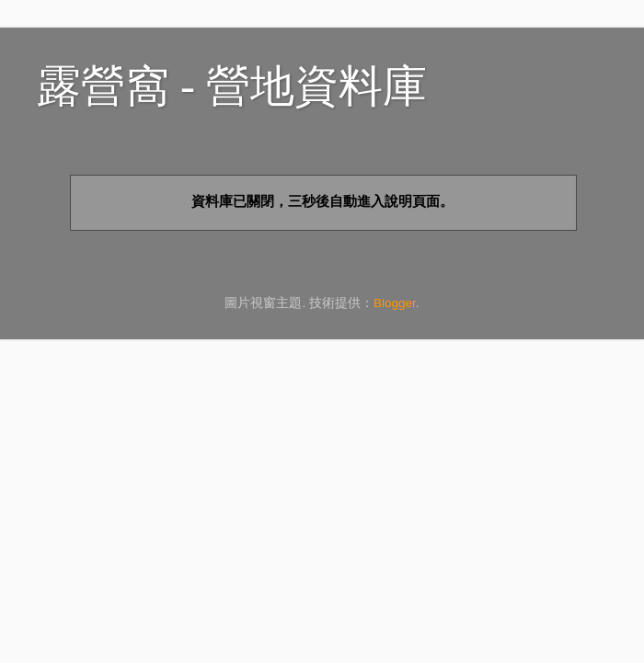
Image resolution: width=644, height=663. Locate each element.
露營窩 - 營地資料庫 (232, 86)
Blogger (395, 303)
